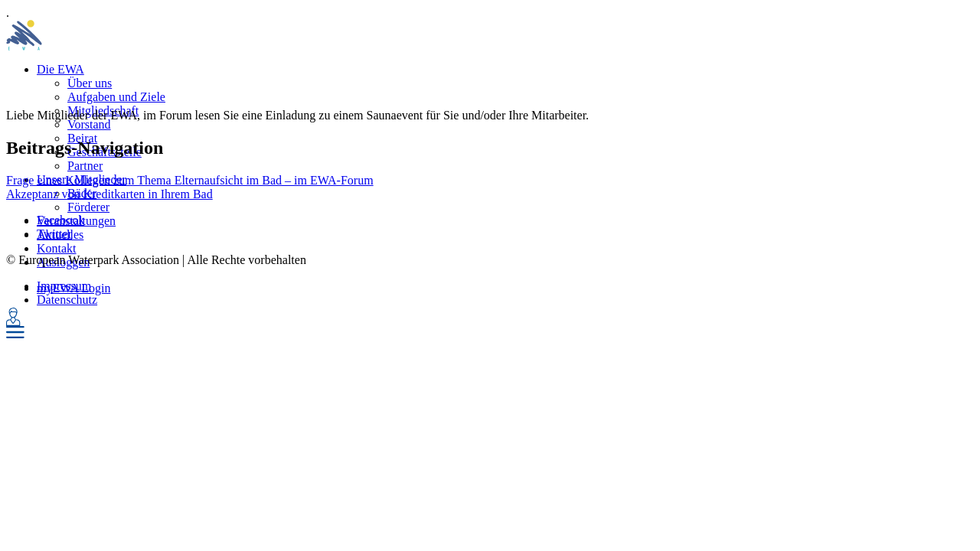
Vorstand (89, 124)
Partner (85, 166)
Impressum (64, 286)
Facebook (60, 220)
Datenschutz (67, 300)
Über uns (90, 83)
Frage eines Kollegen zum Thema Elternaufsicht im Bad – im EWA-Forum (190, 180)
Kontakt (57, 248)
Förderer (88, 207)
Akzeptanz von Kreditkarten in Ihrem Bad (109, 194)
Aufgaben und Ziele (116, 97)
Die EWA (60, 69)
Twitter (54, 234)
